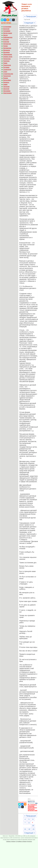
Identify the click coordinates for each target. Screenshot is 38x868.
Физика (6, 78)
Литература (7, 44)
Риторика (6, 67)
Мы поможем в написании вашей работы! (32, 806)
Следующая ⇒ (30, 23)
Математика (7, 48)
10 (33, 826)
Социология (7, 69)
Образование (8, 54)
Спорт (5, 72)
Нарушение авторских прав (32, 810)
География (7, 31)
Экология (6, 89)
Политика (6, 61)
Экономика (7, 91)
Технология (7, 76)
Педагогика (7, 59)
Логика (5, 46)
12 (29, 829)
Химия (5, 84)
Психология (7, 65)
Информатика (8, 37)
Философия (7, 80)
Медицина (7, 50)
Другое (5, 35)
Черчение (6, 87)
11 (25, 829)
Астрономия (7, 27)
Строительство (8, 74)
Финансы (6, 82)
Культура (6, 42)
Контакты (29, 841)
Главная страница (11, 841)
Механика (6, 52)
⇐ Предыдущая (30, 16)
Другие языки (8, 33)
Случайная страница (21, 841)
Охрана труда (8, 57)
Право (5, 63)
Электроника (7, 93)
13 (33, 829)
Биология (6, 29)
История (6, 39)
